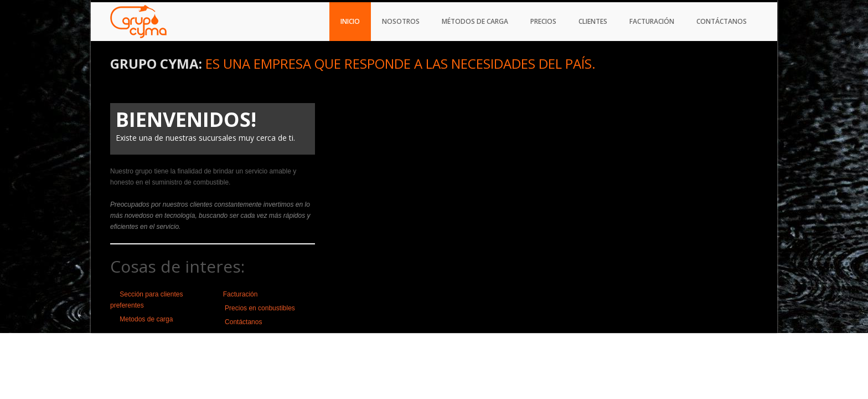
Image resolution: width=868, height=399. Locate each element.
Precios (543, 21)
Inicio (350, 21)
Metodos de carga (146, 319)
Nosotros (401, 21)
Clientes (593, 21)
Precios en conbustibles (259, 308)
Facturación (652, 21)
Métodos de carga (475, 21)
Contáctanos (722, 21)
